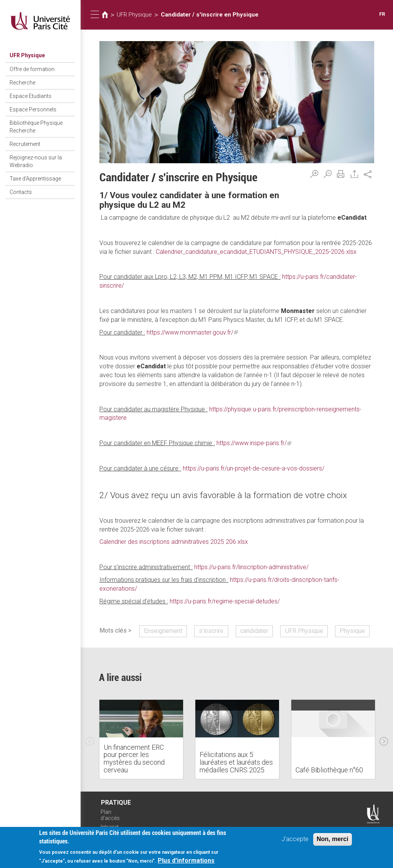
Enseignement (163, 631)
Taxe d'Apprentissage (35, 179)
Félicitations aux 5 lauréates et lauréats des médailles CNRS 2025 (236, 762)
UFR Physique (27, 55)
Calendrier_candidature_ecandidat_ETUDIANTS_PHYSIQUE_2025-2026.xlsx (256, 252)
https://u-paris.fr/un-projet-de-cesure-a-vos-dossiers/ (253, 468)
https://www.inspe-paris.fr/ (254, 443)
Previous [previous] (90, 739)
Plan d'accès (110, 815)
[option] (141, 739)
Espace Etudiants (31, 96)
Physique (352, 631)
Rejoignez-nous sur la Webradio (36, 161)
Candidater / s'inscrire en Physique (210, 15)
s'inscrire (211, 631)
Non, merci (333, 839)
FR (382, 14)
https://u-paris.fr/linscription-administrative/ (251, 567)
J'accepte (295, 839)
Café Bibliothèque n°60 (329, 770)
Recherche (22, 83)
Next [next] (384, 739)
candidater (254, 631)
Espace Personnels (33, 109)
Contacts (21, 192)
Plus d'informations (186, 861)
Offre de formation (32, 69)
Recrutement (25, 144)
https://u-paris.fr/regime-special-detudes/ (225, 601)
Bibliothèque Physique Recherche (36, 127)
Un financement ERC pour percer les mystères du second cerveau (134, 759)
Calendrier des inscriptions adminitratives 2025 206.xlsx (174, 542)
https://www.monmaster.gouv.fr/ (192, 332)
